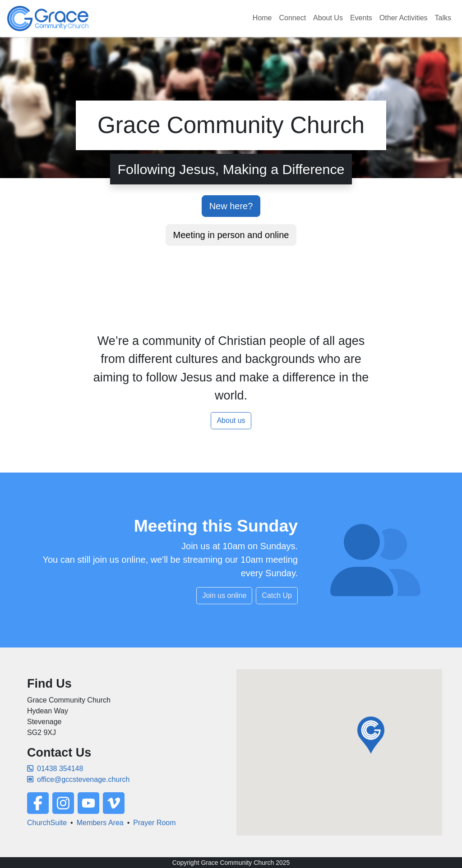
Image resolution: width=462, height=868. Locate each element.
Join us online (224, 595)
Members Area (100, 823)
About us (231, 420)
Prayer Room (154, 823)
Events (361, 18)
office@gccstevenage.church (78, 779)
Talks (443, 18)
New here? (231, 206)
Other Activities (404, 18)
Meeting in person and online (231, 235)
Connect (293, 18)
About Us (328, 18)
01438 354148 (55, 769)
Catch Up (277, 595)
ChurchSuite (47, 823)
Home (262, 18)
